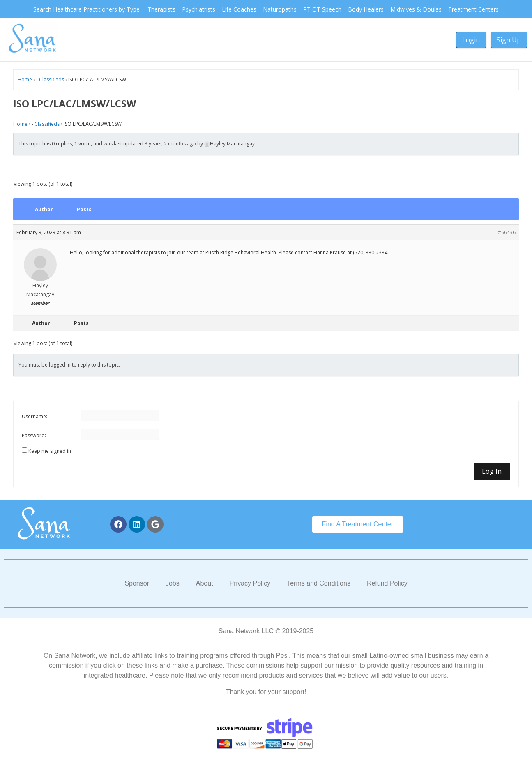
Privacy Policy (250, 583)
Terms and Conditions (319, 583)
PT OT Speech (322, 9)
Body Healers (366, 9)
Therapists (161, 9)
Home (25, 80)
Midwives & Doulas (416, 9)
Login (471, 40)
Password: (34, 435)
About (205, 583)
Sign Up (509, 40)
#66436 (507, 232)
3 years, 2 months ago (170, 144)
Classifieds (52, 80)
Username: (35, 416)
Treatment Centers (473, 9)
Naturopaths (280, 9)
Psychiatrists (199, 9)
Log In (492, 471)
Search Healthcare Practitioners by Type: (87, 9)
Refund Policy (387, 583)
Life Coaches (239, 9)
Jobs (173, 583)
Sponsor (137, 583)
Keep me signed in (50, 451)
